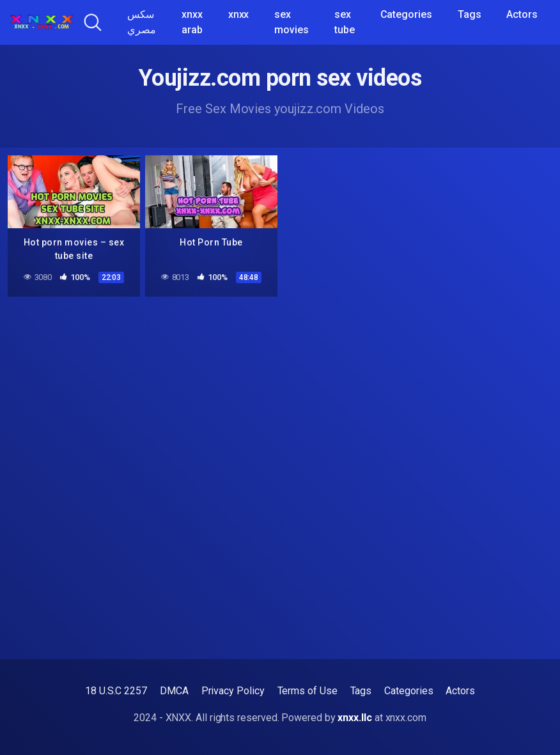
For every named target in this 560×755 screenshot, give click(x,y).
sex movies (292, 22)
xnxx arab (192, 22)
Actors (522, 14)
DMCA (174, 691)
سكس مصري (142, 22)
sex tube (345, 22)
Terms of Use (307, 691)
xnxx (239, 14)
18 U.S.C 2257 (116, 691)
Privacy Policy (233, 691)
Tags (470, 14)
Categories (406, 14)
